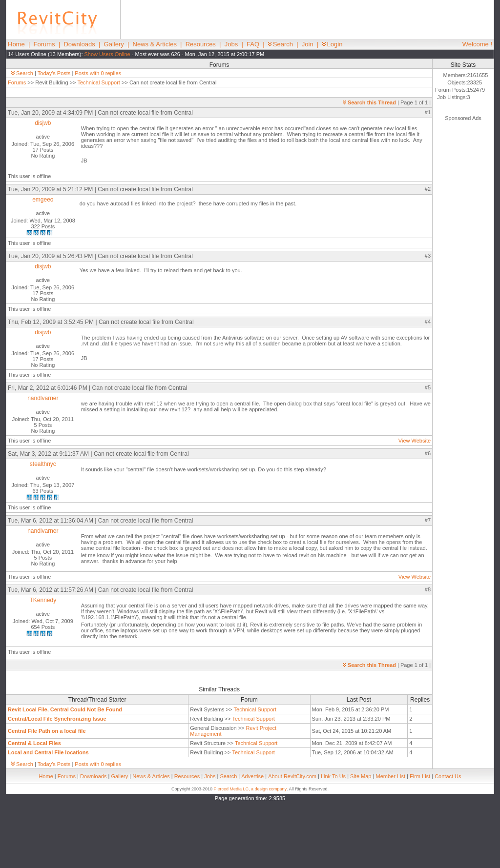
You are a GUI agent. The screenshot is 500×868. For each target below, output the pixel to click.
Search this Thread (369, 102)
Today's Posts (54, 73)
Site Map (361, 776)
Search (281, 44)
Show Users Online (107, 54)
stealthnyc (43, 464)
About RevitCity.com (292, 776)
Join (308, 44)
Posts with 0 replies (98, 73)
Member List (390, 776)
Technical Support (98, 82)
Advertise (252, 776)
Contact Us (448, 776)
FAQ (253, 44)
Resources (201, 44)
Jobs (231, 44)
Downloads (79, 44)
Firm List (420, 776)
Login (333, 44)
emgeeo (43, 200)
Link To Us (333, 776)
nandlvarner (43, 398)
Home (16, 44)
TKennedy (43, 600)
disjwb (43, 123)
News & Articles (155, 44)
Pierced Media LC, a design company (250, 789)
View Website (415, 441)
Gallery (114, 44)
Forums (44, 44)
